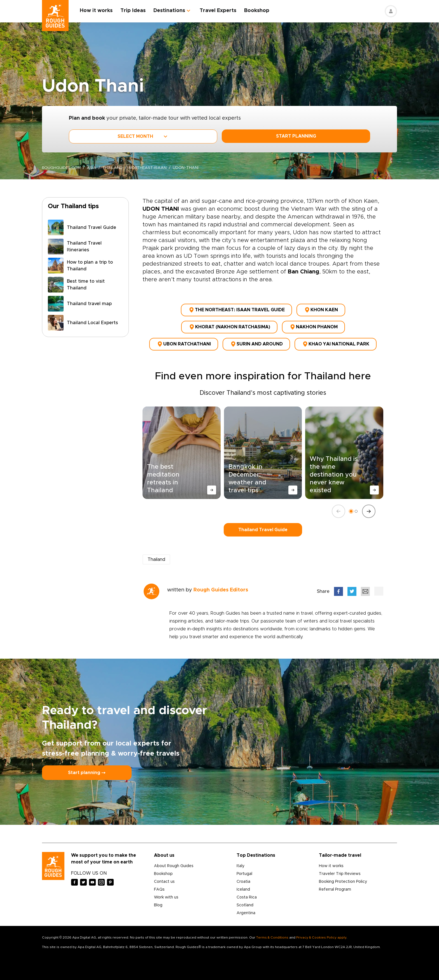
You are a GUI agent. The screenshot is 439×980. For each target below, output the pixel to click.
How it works (96, 11)
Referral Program (335, 889)
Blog (158, 904)
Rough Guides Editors (221, 589)
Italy (240, 865)
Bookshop (257, 11)
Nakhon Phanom (313, 327)
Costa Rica (247, 897)
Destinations (170, 11)
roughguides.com (62, 168)
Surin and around (256, 343)
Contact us (164, 881)
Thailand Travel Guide (263, 529)
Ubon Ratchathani (184, 343)
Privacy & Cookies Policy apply (321, 937)
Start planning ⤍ (87, 772)
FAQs (159, 889)
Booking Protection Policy (343, 881)
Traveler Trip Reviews (340, 873)
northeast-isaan (149, 168)
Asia (92, 168)
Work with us (166, 897)
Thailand (113, 168)
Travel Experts (218, 11)
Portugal (244, 873)
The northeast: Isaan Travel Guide (236, 310)
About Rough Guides (174, 865)
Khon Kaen (321, 310)
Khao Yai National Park (336, 343)
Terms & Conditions (272, 937)
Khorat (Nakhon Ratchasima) (229, 327)
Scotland (245, 904)
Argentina (246, 912)
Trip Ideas (133, 11)
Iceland (243, 889)
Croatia (243, 881)
